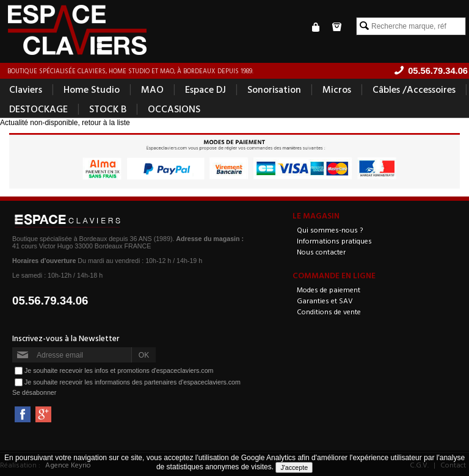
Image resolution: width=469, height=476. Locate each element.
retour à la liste (106, 123)
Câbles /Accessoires (414, 89)
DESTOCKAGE (38, 109)
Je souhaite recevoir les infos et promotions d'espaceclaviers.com (119, 370)
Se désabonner (34, 392)
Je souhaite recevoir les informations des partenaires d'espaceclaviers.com (133, 382)
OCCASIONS (174, 109)
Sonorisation (274, 89)
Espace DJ (205, 89)
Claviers (26, 89)
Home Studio (92, 89)
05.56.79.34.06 (50, 301)
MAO (152, 89)
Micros (337, 89)
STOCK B (108, 109)
